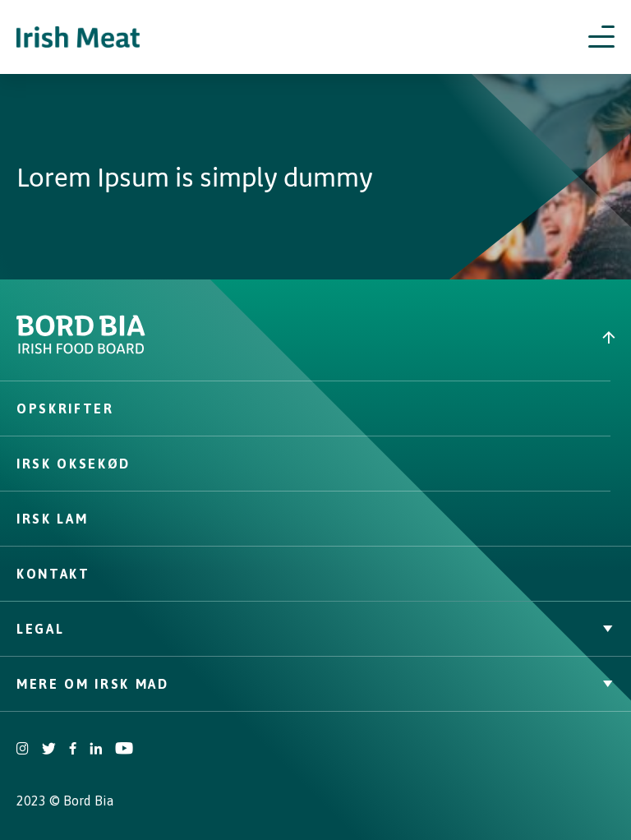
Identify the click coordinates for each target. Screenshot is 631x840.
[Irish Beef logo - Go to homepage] (78, 37)
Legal (315, 629)
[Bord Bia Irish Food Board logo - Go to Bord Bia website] (81, 350)
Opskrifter (65, 408)
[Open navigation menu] (601, 37)
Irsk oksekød (74, 464)
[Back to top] (473, 337)
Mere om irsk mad (315, 684)
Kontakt (53, 574)
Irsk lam (52, 519)
